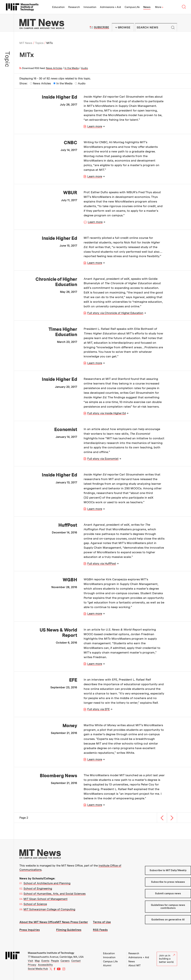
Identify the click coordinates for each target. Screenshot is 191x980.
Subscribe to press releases (168, 882)
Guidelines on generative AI (168, 920)
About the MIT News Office (38, 922)
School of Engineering (38, 889)
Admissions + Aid (110, 7)
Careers (65, 961)
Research (74, 7)
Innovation (90, 7)
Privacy (32, 965)
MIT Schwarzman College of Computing (49, 909)
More (159, 7)
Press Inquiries (30, 930)
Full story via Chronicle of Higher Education (115, 313)
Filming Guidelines (69, 930)
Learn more (95, 126)
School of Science (35, 904)
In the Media (72, 68)
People (55, 961)
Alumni (107, 965)
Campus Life (132, 7)
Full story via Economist (103, 459)
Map (37, 961)
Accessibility (45, 965)
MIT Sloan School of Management (45, 899)
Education (58, 7)
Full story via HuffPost (102, 563)
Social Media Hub (38, 969)
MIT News (26, 43)
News (147, 7)
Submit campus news (168, 893)
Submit (173, 27)
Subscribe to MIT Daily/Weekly (168, 870)
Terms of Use (102, 922)
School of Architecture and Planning (47, 883)
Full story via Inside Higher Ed (107, 413)
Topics (39, 43)
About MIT (135, 965)
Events (45, 961)
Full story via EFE (98, 709)
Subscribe (101, 27)
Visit (30, 961)
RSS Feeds (100, 930)
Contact (76, 961)
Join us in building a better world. (167, 959)
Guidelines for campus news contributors (168, 906)
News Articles (54, 68)
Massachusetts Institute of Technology (51, 953)
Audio (84, 68)
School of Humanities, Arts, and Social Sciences (55, 894)
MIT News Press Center (72, 922)
